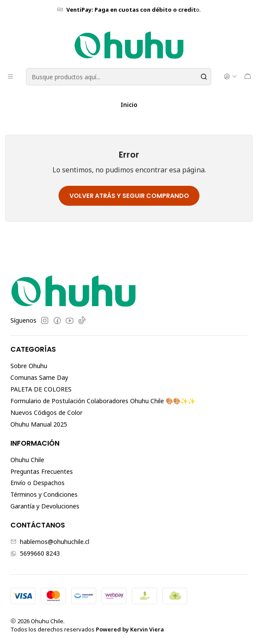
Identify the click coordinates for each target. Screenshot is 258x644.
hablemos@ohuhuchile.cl (50, 542)
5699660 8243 (35, 553)
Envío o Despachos (38, 483)
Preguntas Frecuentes (42, 471)
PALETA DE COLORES (41, 389)
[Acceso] (230, 77)
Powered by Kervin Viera (130, 629)
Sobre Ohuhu (29, 366)
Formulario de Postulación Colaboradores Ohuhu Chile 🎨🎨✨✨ (103, 401)
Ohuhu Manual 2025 (39, 424)
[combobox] (119, 77)
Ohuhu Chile (27, 460)
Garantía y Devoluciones (45, 506)
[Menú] (10, 77)
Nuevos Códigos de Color (46, 413)
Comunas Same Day (39, 377)
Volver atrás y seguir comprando (129, 196)
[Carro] (248, 77)
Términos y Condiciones (44, 494)
